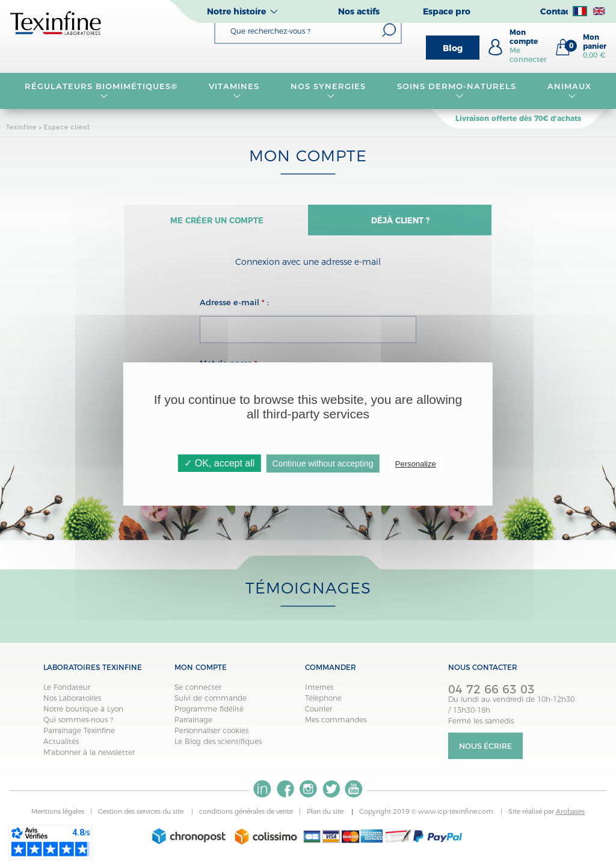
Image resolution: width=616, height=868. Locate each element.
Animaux (569, 91)
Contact (557, 11)
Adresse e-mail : (234, 307)
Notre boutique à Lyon (83, 714)
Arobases (570, 817)
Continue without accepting (322, 463)
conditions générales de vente (246, 817)
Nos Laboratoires (72, 703)
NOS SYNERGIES (328, 91)
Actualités (61, 747)
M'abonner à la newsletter (89, 758)
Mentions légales (58, 817)
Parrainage (193, 725)
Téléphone (323, 703)
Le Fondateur (67, 693)
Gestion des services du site (142, 817)
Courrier (319, 714)
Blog (453, 48)
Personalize (416, 464)
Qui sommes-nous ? (78, 725)
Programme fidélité (209, 714)
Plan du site (326, 817)
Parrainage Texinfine (79, 736)
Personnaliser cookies (211, 736)
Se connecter (198, 693)
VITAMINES (234, 91)
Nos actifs (359, 11)
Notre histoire (236, 11)
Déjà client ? (400, 223)
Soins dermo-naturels (457, 91)
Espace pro (447, 11)
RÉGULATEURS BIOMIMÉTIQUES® (101, 91)
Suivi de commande (211, 703)
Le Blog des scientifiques (218, 747)
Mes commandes (336, 725)
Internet (319, 693)
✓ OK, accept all (219, 463)
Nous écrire (485, 752)
